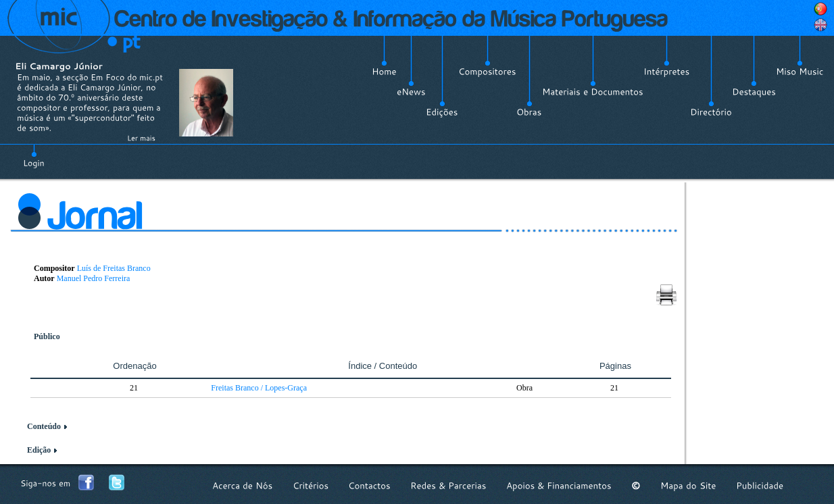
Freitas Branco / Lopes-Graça (259, 388)
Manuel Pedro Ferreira (94, 278)
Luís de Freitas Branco (114, 268)
